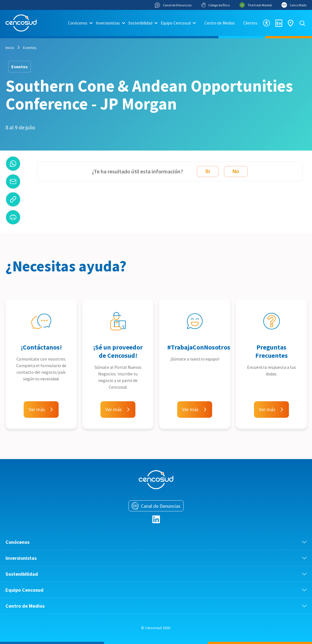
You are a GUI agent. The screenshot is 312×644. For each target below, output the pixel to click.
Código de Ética (215, 5)
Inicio (10, 48)
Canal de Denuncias (173, 5)
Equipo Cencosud (176, 23)
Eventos (30, 48)
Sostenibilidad (140, 23)
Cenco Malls (294, 5)
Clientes (250, 23)
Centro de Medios (220, 23)
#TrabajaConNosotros (199, 347)
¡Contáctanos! (41, 347)
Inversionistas (108, 23)
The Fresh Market (256, 5)
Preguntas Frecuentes (272, 351)
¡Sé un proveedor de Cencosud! (118, 351)
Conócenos (78, 23)
